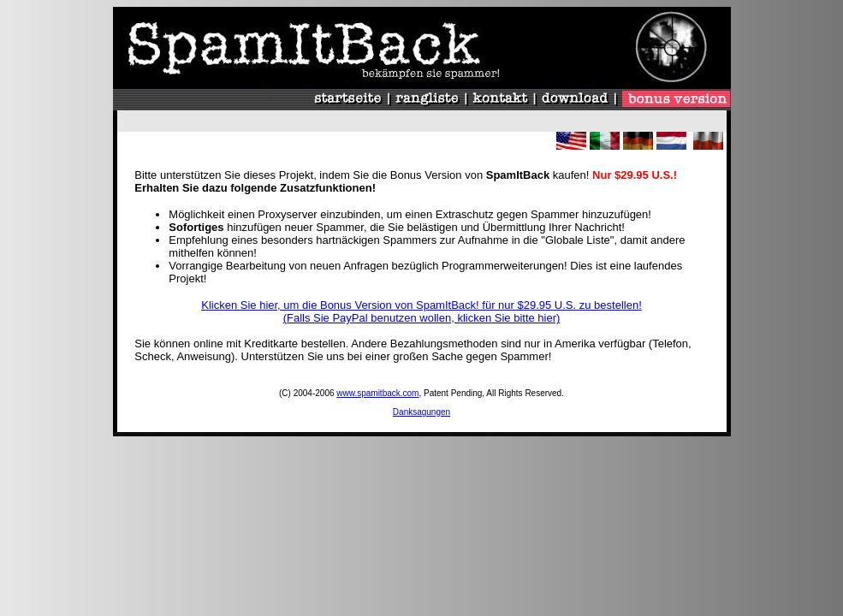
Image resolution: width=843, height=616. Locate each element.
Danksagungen (421, 412)
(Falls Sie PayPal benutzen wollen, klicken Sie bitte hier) (422, 318)
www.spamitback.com (377, 393)
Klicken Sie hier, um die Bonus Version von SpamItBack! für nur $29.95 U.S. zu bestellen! (421, 305)
